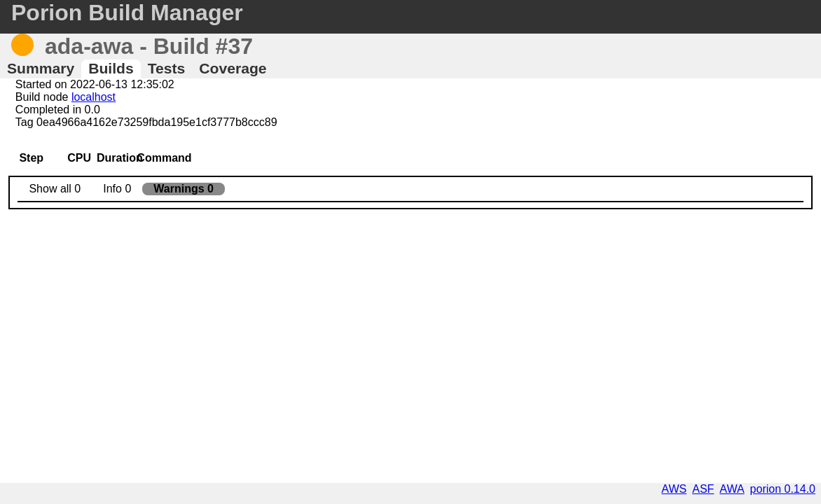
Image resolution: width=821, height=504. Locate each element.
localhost (94, 97)
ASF (703, 489)
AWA (732, 489)
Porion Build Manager (127, 13)
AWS (674, 489)
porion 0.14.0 (783, 489)
